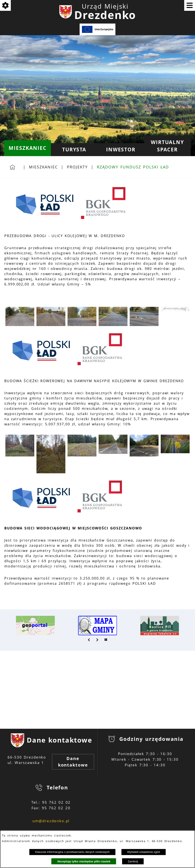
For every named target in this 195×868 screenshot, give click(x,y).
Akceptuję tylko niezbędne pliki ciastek (84, 861)
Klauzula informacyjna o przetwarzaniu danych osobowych (72, 852)
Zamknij (133, 861)
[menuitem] (28, 148)
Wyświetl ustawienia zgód (143, 852)
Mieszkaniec (43, 167)
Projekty (77, 167)
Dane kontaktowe (73, 762)
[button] (20, 325)
